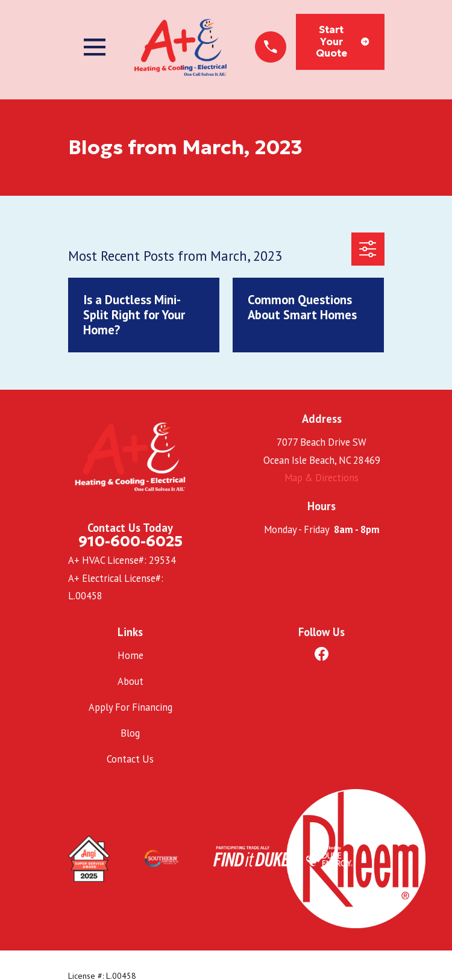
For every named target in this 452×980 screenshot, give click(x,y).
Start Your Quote (343, 42)
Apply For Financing (130, 707)
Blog (130, 733)
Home (130, 655)
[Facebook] (322, 654)
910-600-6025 (130, 541)
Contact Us (130, 759)
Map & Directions (322, 478)
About (130, 681)
